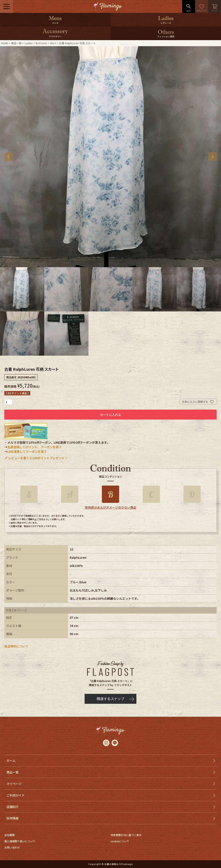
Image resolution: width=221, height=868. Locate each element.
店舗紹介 (13, 807)
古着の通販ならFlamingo (119, 864)
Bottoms (41, 43)
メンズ (55, 23)
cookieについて (120, 841)
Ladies (29, 43)
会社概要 (9, 835)
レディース (166, 23)
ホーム (11, 761)
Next (212, 157)
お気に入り (202, 6)
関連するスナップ (110, 699)
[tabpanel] (110, 157)
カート (215, 6)
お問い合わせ (12, 847)
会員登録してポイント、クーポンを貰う (35, 447)
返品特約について (16, 646)
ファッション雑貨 (166, 36)
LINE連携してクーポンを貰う (27, 451)
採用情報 (13, 818)
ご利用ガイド (16, 795)
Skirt (53, 43)
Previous (9, 157)
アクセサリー (55, 36)
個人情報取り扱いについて (20, 841)
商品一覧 (16, 43)
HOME (5, 43)
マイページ (14, 784)
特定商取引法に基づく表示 (126, 835)
